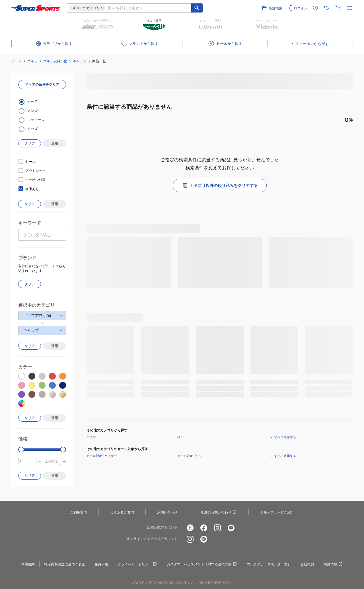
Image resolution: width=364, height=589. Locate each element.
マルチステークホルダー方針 (269, 564)
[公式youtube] (231, 528)
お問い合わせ (167, 512)
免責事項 (101, 564)
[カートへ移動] (338, 8)
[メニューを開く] (349, 8)
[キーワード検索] (197, 8)
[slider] (21, 450)
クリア (30, 143)
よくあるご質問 (122, 512)
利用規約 (28, 564)
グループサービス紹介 (277, 512)
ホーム (17, 61)
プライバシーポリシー (137, 564)
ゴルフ (32, 61)
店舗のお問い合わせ (219, 512)
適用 (55, 143)
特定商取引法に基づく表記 (65, 564)
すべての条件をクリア (42, 84)
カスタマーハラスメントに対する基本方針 (202, 564)
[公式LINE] (204, 539)
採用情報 (333, 564)
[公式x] (190, 528)
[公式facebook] (204, 528)
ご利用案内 (79, 512)
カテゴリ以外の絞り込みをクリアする (220, 186)
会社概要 (307, 564)
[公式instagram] (217, 528)
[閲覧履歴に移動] (315, 8)
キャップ (80, 61)
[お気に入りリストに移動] (327, 8)
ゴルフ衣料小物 (55, 61)
